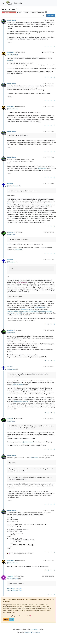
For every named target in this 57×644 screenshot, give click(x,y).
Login (12, 620)
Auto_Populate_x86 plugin (15, 590)
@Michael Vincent (20, 52)
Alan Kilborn (10, 52)
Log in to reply (51, 15)
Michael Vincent (11, 20)
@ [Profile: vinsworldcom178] (26, 309)
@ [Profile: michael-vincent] (18, 385)
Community (18, 3)
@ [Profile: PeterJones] (11, 235)
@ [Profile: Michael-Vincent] (12, 55)
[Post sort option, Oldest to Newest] (43, 15)
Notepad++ (34, 629)
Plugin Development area (21, 401)
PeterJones (10, 183)
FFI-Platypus (18, 250)
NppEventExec (42, 168)
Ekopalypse (10, 232)
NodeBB (27, 632)
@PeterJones (18, 232)
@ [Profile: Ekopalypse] (11, 262)
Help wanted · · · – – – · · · (9, 12)
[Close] (54, 600)
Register (6, 620)
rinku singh (10, 576)
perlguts (49, 205)
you (8, 203)
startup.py (10, 60)
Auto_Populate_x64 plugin (15, 588)
